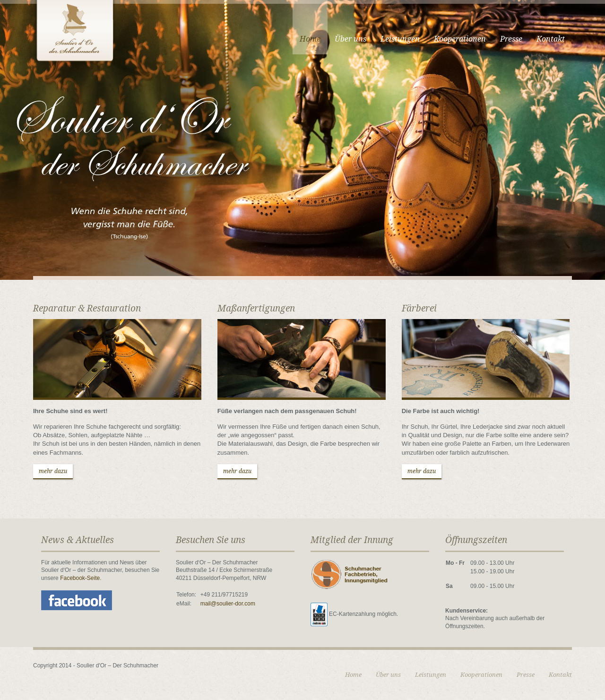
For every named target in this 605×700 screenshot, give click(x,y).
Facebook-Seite (80, 578)
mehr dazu (53, 471)
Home (310, 39)
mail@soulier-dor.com (228, 604)
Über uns (350, 39)
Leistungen (400, 39)
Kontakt (551, 39)
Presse (511, 39)
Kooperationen (460, 39)
